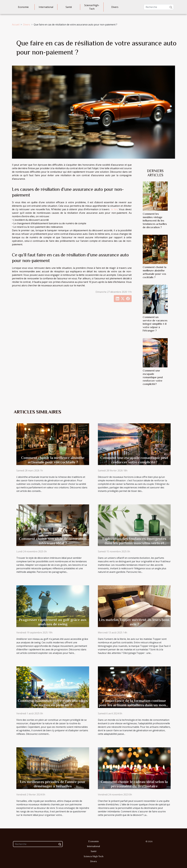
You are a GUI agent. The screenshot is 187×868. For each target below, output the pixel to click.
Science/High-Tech (92, 7)
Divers (115, 7)
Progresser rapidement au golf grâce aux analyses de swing (53, 622)
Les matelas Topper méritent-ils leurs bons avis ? (134, 622)
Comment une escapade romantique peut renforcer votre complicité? (153, 377)
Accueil (16, 25)
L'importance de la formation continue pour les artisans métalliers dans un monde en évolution (134, 705)
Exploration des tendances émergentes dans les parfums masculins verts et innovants (134, 543)
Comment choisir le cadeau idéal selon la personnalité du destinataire (134, 784)
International (46, 7)
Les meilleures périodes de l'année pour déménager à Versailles (53, 784)
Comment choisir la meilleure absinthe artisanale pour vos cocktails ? (53, 460)
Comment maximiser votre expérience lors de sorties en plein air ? (53, 703)
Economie (23, 7)
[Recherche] (159, 7)
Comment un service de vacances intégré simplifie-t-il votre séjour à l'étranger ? (155, 324)
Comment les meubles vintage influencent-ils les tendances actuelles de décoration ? (155, 221)
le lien (114, 209)
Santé (69, 7)
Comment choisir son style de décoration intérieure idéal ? (53, 541)
